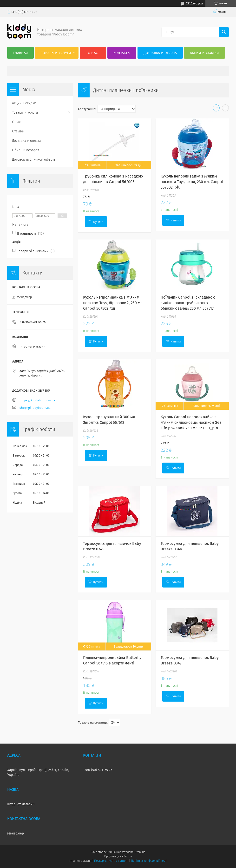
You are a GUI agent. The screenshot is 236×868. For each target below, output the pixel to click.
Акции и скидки (204, 53)
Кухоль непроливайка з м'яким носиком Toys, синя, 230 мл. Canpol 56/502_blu (192, 182)
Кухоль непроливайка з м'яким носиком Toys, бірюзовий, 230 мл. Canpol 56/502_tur (113, 303)
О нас (93, 53)
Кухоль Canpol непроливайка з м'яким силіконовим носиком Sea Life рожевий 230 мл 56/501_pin (191, 422)
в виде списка (225, 109)
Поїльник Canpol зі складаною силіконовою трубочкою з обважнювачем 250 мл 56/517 (188, 303)
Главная (20, 53)
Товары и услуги (56, 53)
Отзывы (18, 131)
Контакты (122, 53)
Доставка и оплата (160, 53)
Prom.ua (140, 852)
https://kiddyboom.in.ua (37, 400)
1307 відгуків (195, 3)
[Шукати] (224, 32)
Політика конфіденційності (149, 861)
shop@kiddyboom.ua (35, 408)
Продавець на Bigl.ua (118, 856)
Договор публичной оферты (34, 160)
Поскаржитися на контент (111, 861)
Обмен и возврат (26, 150)
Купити (98, 222)
